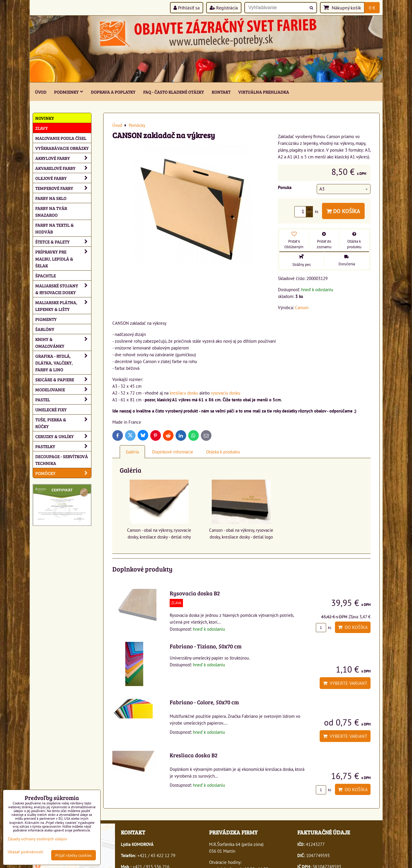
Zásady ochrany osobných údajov (37, 839)
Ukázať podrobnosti (25, 852)
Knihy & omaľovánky (63, 342)
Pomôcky (63, 473)
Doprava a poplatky (113, 92)
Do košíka (343, 211)
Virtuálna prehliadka (264, 92)
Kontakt (221, 92)
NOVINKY (45, 118)
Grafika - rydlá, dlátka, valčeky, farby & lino (63, 363)
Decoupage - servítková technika (62, 460)
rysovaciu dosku (226, 393)
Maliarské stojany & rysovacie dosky (63, 289)
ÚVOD (41, 92)
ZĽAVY (42, 128)
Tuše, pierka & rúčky (63, 423)
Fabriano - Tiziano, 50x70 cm (206, 646)
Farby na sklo (51, 198)
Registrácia (224, 8)
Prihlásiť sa (187, 8)
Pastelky (63, 446)
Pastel (63, 399)
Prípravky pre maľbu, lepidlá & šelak (63, 258)
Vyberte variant (345, 683)
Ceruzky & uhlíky (63, 436)
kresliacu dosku (184, 393)
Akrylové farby (63, 158)
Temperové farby (63, 188)
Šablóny (45, 329)
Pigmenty (46, 319)
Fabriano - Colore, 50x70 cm (204, 702)
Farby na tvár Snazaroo (51, 211)
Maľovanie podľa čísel (61, 138)
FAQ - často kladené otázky (174, 92)
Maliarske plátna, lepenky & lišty (63, 306)
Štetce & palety (63, 242)
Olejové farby (63, 178)
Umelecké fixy (51, 409)
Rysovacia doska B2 (195, 593)
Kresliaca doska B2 (194, 755)
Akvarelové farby (63, 168)
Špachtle (46, 275)
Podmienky (69, 92)
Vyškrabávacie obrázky (62, 148)
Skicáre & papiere (63, 379)
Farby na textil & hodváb (55, 228)
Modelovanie (63, 389)
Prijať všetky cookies (74, 855)
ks (323, 628)
